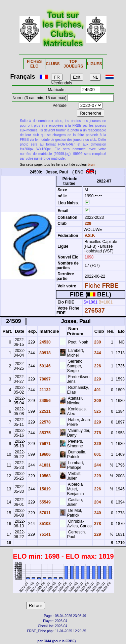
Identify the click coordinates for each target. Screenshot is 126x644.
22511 (45, 411)
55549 (45, 502)
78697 (45, 379)
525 (97, 411)
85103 (45, 524)
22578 (45, 422)
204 (97, 502)
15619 (45, 489)
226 (97, 366)
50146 (45, 366)
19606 (45, 454)
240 (97, 513)
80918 (45, 353)
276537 (95, 311)
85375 (45, 433)
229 (87, 224)
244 (97, 353)
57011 (45, 513)
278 (97, 433)
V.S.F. (90, 236)
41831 (45, 465)
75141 (45, 534)
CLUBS (53, 64)
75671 (45, 444)
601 (97, 454)
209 (97, 401)
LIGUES (95, 64)
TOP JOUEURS (73, 64)
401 (97, 390)
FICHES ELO (34, 64)
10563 (45, 476)
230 (97, 342)
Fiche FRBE (102, 286)
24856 (45, 401)
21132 (45, 390)
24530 (45, 342)
